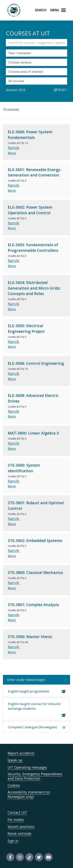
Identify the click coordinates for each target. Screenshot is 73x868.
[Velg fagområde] (36, 72)
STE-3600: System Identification (24, 468)
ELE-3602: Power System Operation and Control (30, 210)
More (12, 153)
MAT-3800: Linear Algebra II (33, 433)
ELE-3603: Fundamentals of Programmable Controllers (33, 248)
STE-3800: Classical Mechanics (35, 573)
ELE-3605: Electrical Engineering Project (26, 329)
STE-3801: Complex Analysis (33, 605)
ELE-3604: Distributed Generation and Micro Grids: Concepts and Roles (34, 288)
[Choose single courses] (36, 81)
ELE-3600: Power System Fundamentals (30, 135)
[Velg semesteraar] (36, 53)
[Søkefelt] (36, 43)
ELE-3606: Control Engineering (36, 363)
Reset (61, 90)
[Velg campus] (36, 62)
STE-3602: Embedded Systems (35, 541)
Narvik (14, 148)
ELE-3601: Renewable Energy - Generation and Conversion (35, 172)
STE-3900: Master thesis (30, 637)
